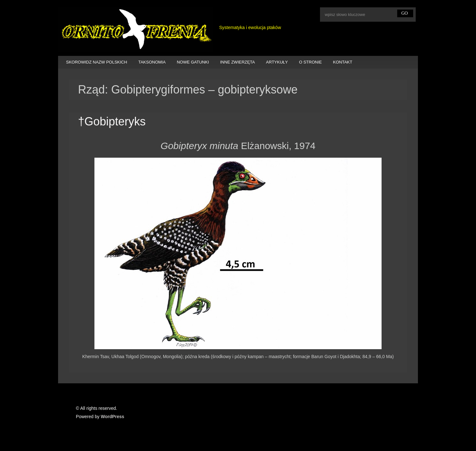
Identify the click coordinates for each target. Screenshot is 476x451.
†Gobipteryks (112, 121)
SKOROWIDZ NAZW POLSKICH (97, 62)
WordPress (113, 417)
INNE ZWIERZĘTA (238, 62)
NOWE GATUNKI (193, 62)
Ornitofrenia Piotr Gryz (135, 30)
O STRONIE (310, 62)
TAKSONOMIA (152, 62)
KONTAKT (343, 62)
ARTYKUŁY (277, 62)
